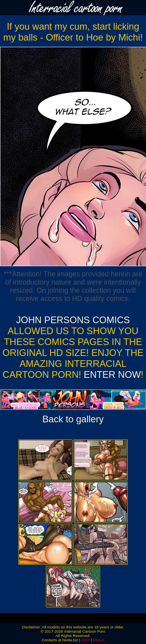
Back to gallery (73, 419)
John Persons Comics (73, 320)
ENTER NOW (111, 374)
